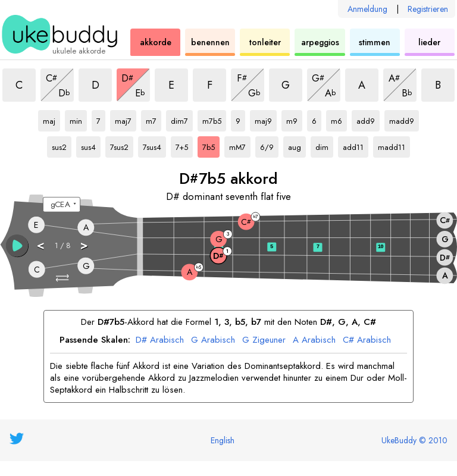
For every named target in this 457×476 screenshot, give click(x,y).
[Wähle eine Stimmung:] (62, 205)
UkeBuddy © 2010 (414, 440)
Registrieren (428, 9)
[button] (63, 278)
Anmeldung (367, 9)
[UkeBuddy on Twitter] (17, 439)
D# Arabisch (160, 340)
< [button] (41, 245)
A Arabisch (314, 340)
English (223, 440)
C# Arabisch (367, 340)
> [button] (84, 245)
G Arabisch (213, 340)
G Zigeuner (264, 340)
